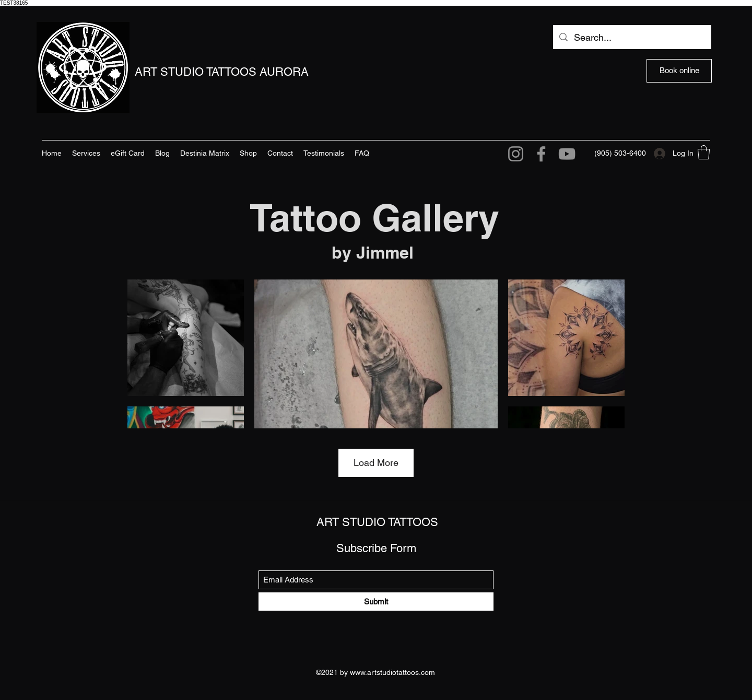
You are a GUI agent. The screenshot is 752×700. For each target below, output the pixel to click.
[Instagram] (516, 154)
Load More (376, 463)
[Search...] (632, 38)
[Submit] (376, 602)
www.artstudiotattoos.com (392, 672)
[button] (704, 152)
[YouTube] (567, 154)
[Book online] (679, 71)
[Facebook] (541, 154)
